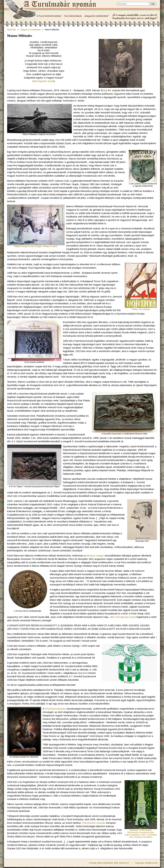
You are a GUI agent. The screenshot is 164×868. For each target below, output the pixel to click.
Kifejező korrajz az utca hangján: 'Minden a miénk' (36, 246)
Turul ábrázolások (73, 16)
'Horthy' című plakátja (141, 309)
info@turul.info (151, 863)
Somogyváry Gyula (44, 81)
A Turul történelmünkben (49, 16)
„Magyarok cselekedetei (30, 30)
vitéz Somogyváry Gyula (123, 617)
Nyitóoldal (11, 30)
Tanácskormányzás (55, 709)
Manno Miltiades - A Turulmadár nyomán (60, 4)
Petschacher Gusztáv (94, 823)
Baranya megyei (95, 556)
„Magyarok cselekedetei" (96, 16)
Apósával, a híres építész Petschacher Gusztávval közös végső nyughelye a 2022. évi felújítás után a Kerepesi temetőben (141, 834)
